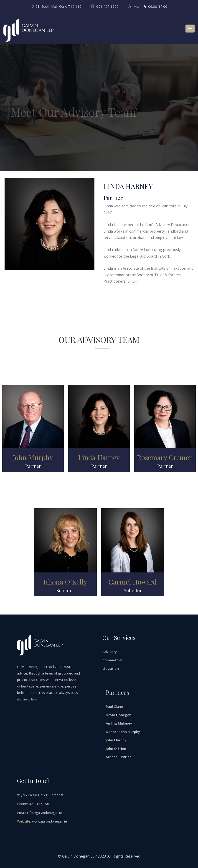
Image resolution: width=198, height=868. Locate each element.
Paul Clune (114, 706)
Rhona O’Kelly (65, 582)
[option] (99, 112)
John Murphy (33, 457)
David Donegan (119, 715)
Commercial (112, 660)
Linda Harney (99, 457)
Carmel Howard (133, 582)
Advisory (110, 652)
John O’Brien (116, 748)
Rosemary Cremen (165, 457)
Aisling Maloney (119, 723)
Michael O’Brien (119, 757)
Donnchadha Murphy (123, 732)
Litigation (111, 668)
